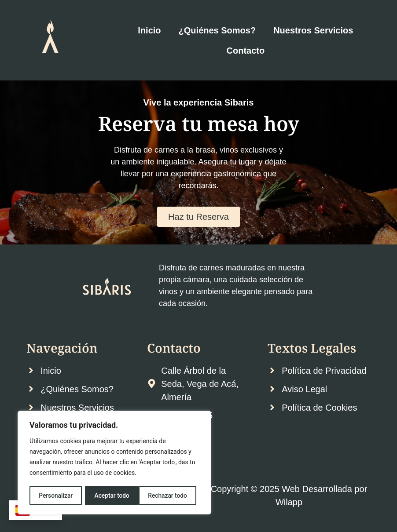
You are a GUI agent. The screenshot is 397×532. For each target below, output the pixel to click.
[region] (114, 463)
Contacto (246, 51)
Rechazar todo (114, 496)
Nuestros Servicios (313, 30)
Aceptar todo (173, 496)
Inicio (149, 30)
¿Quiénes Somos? (217, 30)
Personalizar (55, 496)
